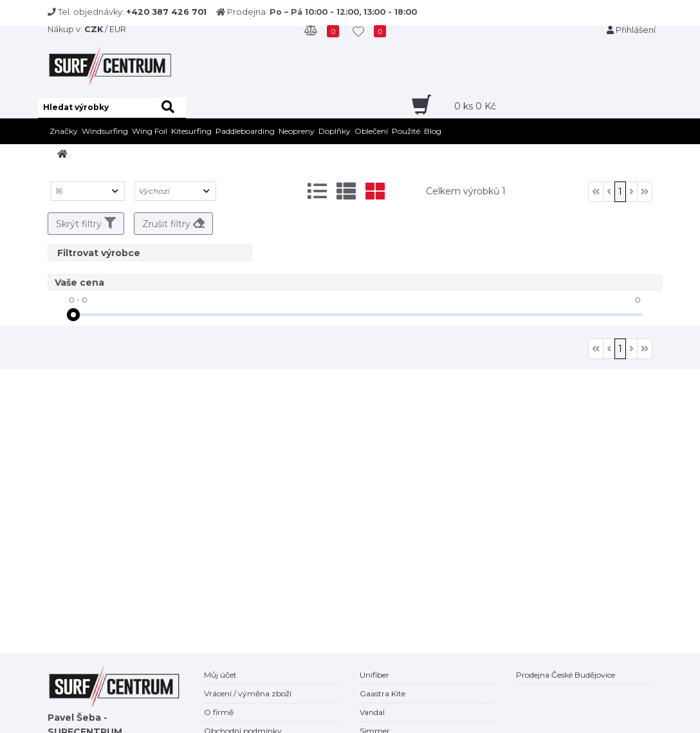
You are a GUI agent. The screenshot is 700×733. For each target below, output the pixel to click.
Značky (64, 131)
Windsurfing (105, 131)
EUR (118, 29)
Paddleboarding (245, 131)
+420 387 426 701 (166, 12)
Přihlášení (631, 30)
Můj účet (220, 675)
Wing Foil (150, 131)
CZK (94, 29)
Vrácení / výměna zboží (248, 693)
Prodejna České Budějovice (566, 675)
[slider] (73, 315)
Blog (433, 131)
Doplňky (335, 131)
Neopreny (297, 131)
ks (475, 106)
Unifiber (374, 675)
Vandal (372, 712)
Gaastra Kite (382, 693)
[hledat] (171, 108)
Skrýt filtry (86, 223)
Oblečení (371, 131)
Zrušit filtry (173, 223)
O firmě (219, 712)
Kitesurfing (191, 131)
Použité (406, 131)
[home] (62, 154)
